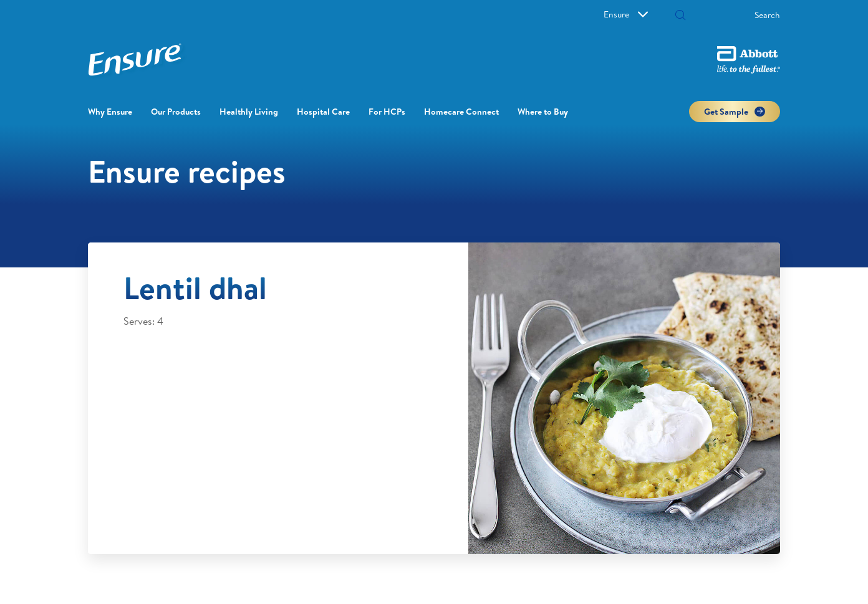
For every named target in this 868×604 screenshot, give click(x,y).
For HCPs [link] (387, 112)
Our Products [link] (176, 112)
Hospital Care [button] (323, 112)
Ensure (626, 14)
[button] (680, 16)
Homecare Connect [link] (461, 112)
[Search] (732, 15)
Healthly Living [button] (249, 112)
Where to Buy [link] (543, 112)
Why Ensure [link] (110, 112)
